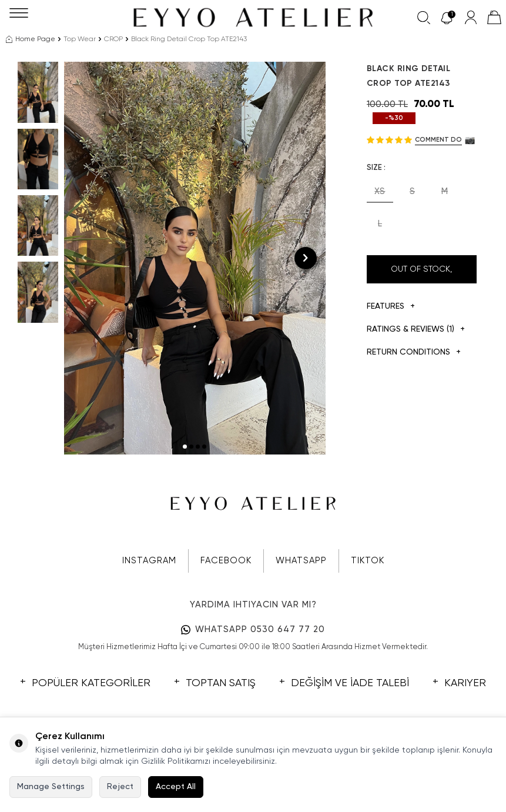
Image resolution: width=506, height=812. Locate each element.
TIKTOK (368, 561)
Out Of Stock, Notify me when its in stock (421, 274)
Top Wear (80, 39)
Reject (120, 787)
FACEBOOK (226, 561)
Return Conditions (414, 352)
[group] (195, 258)
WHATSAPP (301, 561)
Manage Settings (51, 787)
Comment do (438, 140)
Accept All (176, 787)
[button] (185, 447)
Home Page (31, 39)
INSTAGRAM (149, 561)
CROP (113, 39)
